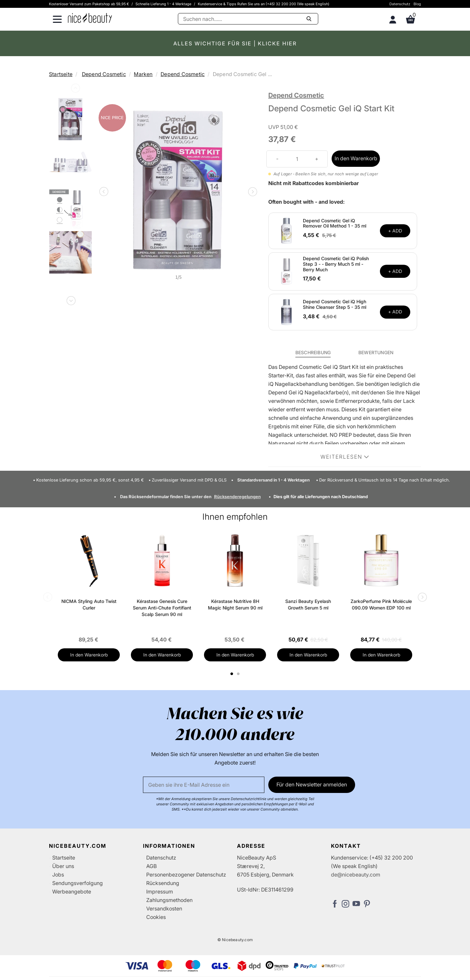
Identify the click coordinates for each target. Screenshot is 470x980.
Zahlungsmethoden (169, 900)
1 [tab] (232, 674)
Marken (143, 74)
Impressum (160, 892)
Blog (417, 4)
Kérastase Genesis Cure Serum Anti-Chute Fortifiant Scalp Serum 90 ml (162, 608)
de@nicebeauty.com (356, 875)
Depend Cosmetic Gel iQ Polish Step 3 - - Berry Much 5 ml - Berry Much (336, 264)
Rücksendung (163, 883)
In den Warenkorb (356, 158)
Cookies (156, 917)
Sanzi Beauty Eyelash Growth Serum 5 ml (308, 604)
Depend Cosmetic (104, 74)
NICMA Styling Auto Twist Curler (89, 604)
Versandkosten (164, 909)
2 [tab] (239, 674)
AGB (151, 866)
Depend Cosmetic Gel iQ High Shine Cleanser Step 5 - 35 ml (335, 304)
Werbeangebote (72, 892)
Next (70, 299)
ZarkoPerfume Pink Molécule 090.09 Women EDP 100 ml (381, 604)
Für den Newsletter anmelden (312, 784)
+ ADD (395, 231)
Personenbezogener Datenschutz (186, 875)
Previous (75, 89)
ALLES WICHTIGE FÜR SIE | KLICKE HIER (235, 43)
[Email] (204, 785)
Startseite (61, 74)
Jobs (58, 875)
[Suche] (248, 19)
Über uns (63, 866)
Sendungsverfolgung (78, 883)
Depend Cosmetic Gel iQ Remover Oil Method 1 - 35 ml (335, 223)
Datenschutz (400, 4)
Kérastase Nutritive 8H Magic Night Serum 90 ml (235, 604)
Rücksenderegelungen (237, 497)
